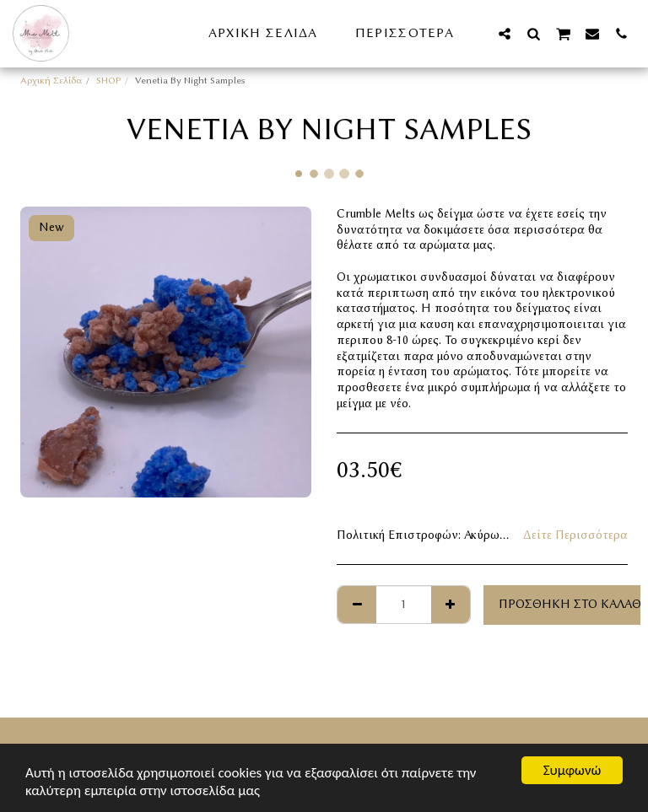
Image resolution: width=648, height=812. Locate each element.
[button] (505, 33)
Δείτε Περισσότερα (575, 535)
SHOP (108, 80)
